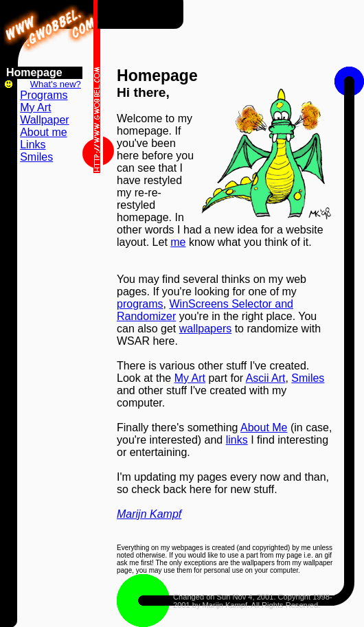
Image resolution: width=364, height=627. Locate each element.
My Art (190, 378)
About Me (264, 427)
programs (140, 304)
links (237, 440)
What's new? (56, 84)
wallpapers (205, 329)
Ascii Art (266, 378)
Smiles (308, 378)
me (178, 242)
